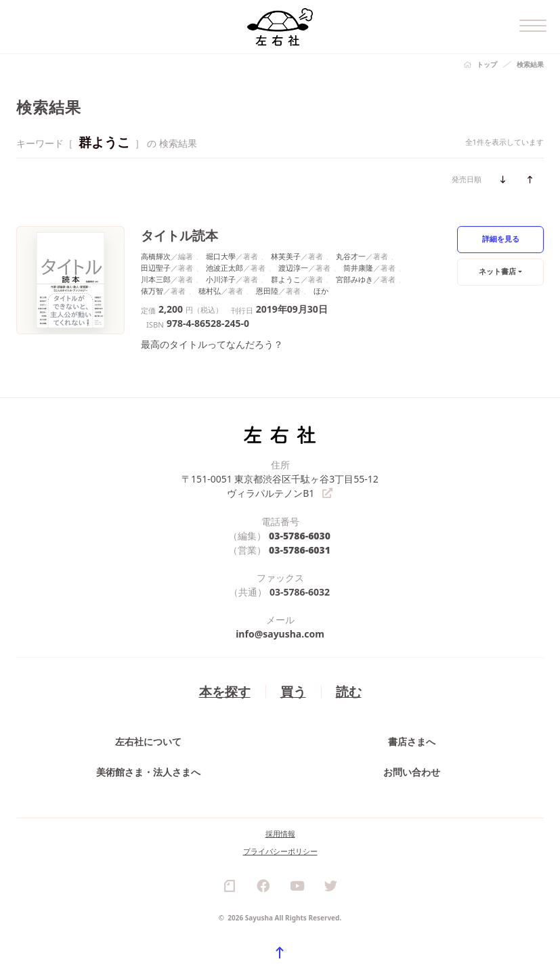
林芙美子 (286, 256)
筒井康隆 (358, 268)
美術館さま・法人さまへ (148, 772)
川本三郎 (156, 279)
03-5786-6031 (300, 550)
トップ (487, 64)
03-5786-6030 (300, 536)
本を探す (225, 691)
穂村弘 (210, 291)
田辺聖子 (156, 268)
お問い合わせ (412, 772)
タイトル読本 (179, 235)
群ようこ (286, 279)
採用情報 (280, 833)
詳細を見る (501, 239)
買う (293, 691)
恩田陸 (267, 291)
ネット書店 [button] (497, 271)
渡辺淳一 (293, 268)
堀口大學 (221, 256)
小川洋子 (221, 279)
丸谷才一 (351, 256)
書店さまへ (412, 741)
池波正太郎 (224, 268)
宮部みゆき (354, 279)
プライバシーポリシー (280, 851)
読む (349, 691)
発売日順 (467, 179)
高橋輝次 (156, 256)
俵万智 (152, 291)
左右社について (148, 741)
